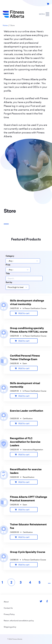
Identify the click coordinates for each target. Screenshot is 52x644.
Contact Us (8, 608)
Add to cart (24, 313)
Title (8, 274)
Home (5, 25)
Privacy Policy (9, 614)
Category (10, 256)
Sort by (9, 282)
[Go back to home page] (13, 14)
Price (8, 265)
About (6, 602)
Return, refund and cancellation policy (19, 621)
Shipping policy (10, 627)
